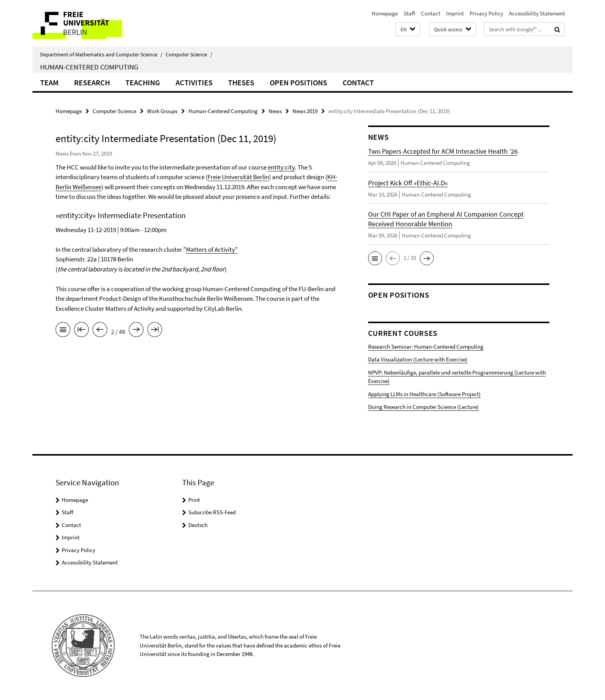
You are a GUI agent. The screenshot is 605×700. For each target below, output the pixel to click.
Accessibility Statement (537, 13)
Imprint (455, 13)
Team (49, 82)
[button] (408, 30)
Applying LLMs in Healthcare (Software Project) (424, 394)
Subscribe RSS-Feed (212, 512)
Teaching (143, 82)
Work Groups (162, 111)
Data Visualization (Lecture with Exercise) (418, 359)
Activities (194, 82)
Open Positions (298, 82)
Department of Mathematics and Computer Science (101, 54)
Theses (241, 82)
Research (92, 82)
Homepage (385, 13)
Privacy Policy (486, 13)
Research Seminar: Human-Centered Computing (426, 347)
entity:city (281, 167)
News (275, 111)
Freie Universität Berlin (238, 177)
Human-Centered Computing (89, 67)
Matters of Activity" (212, 249)
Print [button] (194, 500)
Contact (431, 13)
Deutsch (198, 525)
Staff (409, 13)
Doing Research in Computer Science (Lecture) (423, 407)
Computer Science (189, 54)
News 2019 (305, 111)
